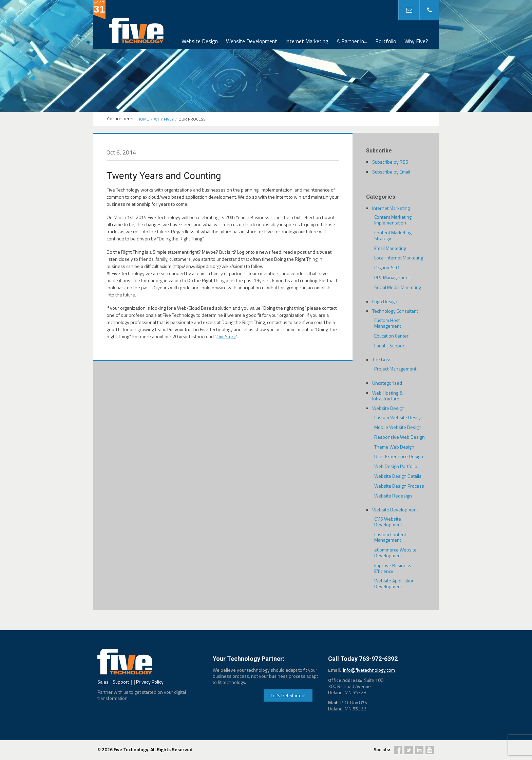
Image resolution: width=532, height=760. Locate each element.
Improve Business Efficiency (393, 568)
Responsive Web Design (400, 437)
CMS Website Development (388, 522)
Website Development (252, 41)
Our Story (226, 336)
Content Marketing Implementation (393, 220)
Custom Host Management (388, 323)
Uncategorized (387, 383)
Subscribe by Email (391, 172)
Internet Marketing (307, 41)
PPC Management (392, 277)
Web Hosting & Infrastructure (387, 396)
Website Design (200, 41)
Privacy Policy (150, 682)
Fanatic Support (390, 346)
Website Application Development (394, 583)
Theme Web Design (394, 447)
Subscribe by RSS (390, 162)
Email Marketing (390, 248)
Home (143, 119)
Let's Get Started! (288, 695)
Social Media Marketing (398, 287)
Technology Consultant (395, 311)
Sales (103, 682)
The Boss (382, 359)
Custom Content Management (390, 537)
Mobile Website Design (398, 427)
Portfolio (386, 41)
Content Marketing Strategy (393, 235)
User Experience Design (399, 456)
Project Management (395, 369)
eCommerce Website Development (395, 553)
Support (121, 682)
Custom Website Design (398, 417)
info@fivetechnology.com (369, 670)
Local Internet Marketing (399, 258)
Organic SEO (387, 267)
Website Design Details (398, 476)
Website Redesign (393, 496)
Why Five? (416, 41)
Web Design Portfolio (396, 466)
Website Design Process (399, 486)
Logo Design (385, 301)
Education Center (391, 336)
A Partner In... (352, 41)
